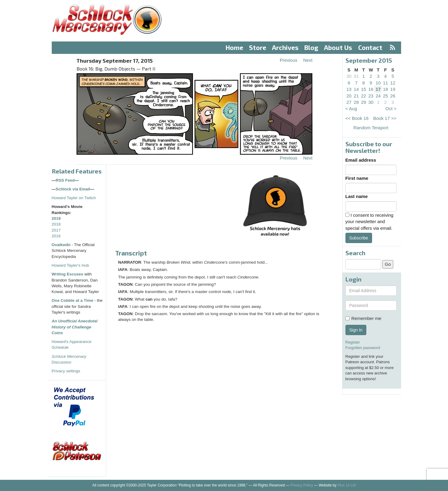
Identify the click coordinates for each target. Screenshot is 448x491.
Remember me (363, 318)
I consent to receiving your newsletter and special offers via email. (370, 222)
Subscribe (359, 238)
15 (364, 89)
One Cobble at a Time (73, 300)
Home (234, 47)
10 (378, 83)
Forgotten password (363, 348)
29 (364, 102)
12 (393, 83)
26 (393, 96)
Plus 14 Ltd (347, 485)
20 (349, 96)
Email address (361, 160)
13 (349, 89)
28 (356, 102)
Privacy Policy (302, 485)
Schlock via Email (73, 189)
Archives (285, 47)
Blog (311, 47)
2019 (56, 218)
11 (386, 83)
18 (386, 89)
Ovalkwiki (62, 245)
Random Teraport (371, 128)
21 (356, 96)
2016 (56, 236)
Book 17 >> (385, 118)
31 (356, 76)
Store (258, 47)
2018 (56, 224)
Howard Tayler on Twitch (74, 198)
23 (371, 96)
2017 (56, 230)
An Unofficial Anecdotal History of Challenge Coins (75, 327)
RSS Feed (65, 180)
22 (364, 96)
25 (386, 96)
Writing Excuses (68, 274)
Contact (370, 47)
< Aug (351, 109)
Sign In (356, 330)
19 (393, 89)
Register (353, 342)
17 (378, 89)
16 (371, 89)
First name (357, 178)
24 (378, 96)
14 (356, 89)
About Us (338, 47)
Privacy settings (66, 371)
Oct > (391, 109)
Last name (357, 196)
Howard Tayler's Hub (70, 265)
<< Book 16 (357, 118)
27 (349, 102)
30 (349, 76)
